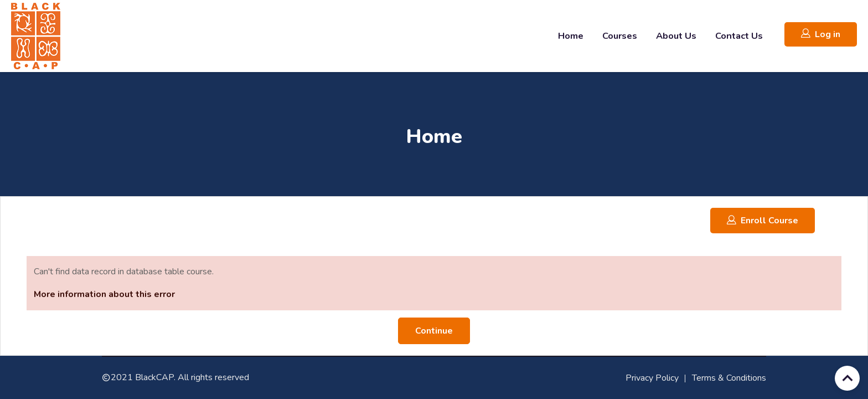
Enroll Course (763, 220)
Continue (434, 331)
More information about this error (104, 294)
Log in (821, 34)
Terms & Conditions (729, 378)
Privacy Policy (652, 378)
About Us (676, 36)
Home (571, 36)
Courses (620, 36)
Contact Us (739, 36)
